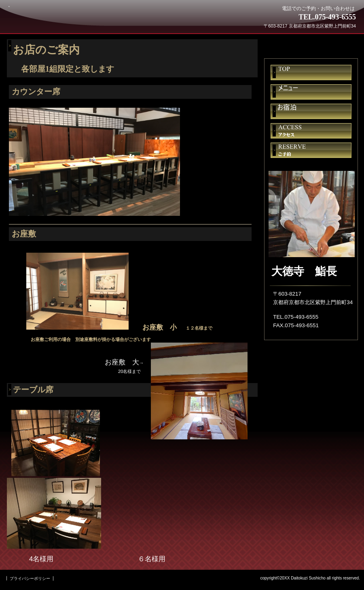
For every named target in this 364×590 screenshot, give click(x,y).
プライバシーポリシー (30, 578)
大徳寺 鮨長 (68, 21)
